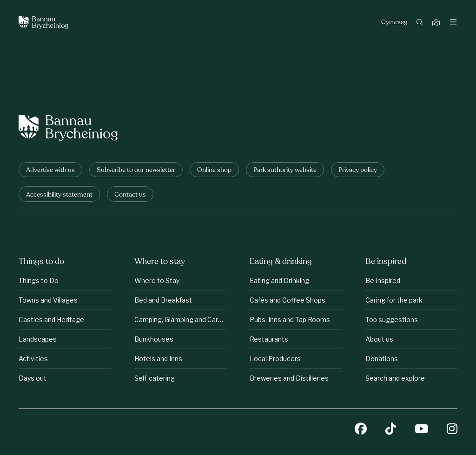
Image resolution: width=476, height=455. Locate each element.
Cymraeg (394, 23)
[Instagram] (452, 430)
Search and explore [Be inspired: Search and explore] (395, 378)
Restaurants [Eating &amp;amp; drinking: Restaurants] (269, 339)
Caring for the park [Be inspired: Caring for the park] (394, 300)
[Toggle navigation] (453, 23)
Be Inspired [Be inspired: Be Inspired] (383, 280)
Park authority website (285, 170)
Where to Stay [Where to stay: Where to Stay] (157, 280)
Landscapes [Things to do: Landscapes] (38, 339)
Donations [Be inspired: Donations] (382, 359)
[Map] (437, 23)
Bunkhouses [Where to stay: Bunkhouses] (154, 339)
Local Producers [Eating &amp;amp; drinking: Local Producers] (275, 359)
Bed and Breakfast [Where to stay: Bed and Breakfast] (163, 300)
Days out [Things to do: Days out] (33, 378)
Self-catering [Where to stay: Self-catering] (155, 378)
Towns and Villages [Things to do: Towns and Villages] (48, 300)
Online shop (214, 170)
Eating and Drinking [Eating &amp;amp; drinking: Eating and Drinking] (279, 280)
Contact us (130, 195)
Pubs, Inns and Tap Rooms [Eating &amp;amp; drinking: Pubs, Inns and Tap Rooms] (290, 320)
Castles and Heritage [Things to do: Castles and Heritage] (51, 320)
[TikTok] (391, 430)
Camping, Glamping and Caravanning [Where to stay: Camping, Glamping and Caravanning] (181, 320)
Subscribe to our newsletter (136, 170)
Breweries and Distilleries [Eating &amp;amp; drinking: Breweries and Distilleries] (289, 378)
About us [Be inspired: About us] (379, 339)
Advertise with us (50, 170)
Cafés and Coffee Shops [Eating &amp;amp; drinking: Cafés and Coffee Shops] (288, 300)
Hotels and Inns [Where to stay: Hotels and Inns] (158, 359)
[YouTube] (421, 430)
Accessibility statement (59, 195)
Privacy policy (358, 170)
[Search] (421, 23)
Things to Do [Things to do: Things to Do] (39, 280)
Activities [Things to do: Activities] (33, 359)
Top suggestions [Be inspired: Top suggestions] (392, 320)
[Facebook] (361, 430)
